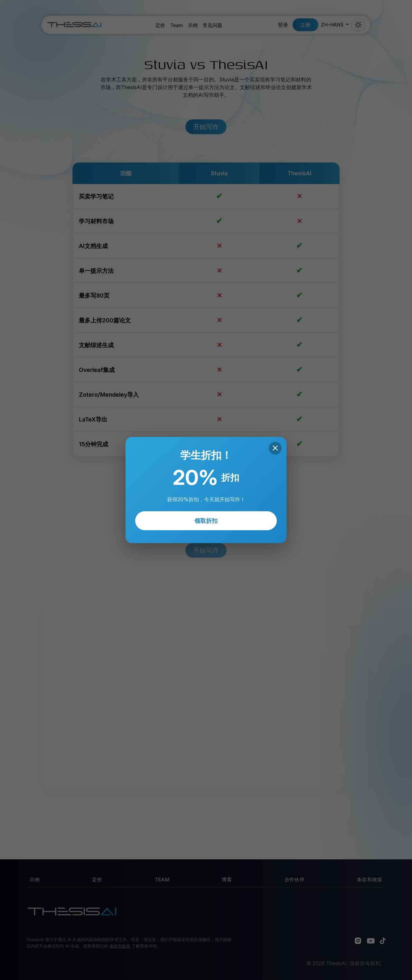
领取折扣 (206, 521)
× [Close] (275, 448)
